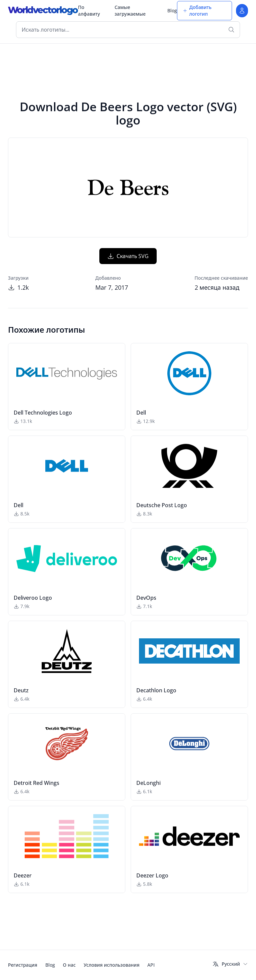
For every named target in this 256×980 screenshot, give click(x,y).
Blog (172, 10)
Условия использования (111, 965)
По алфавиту (89, 10)
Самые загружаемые (130, 10)
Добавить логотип (197, 10)
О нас (69, 965)
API (151, 965)
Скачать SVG (128, 256)
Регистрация (23, 965)
